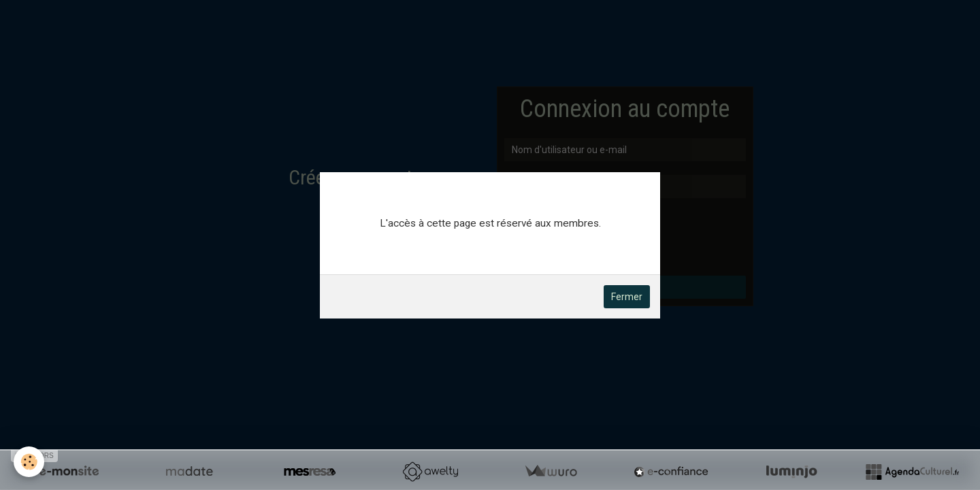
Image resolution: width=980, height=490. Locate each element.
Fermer (627, 297)
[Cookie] (29, 462)
